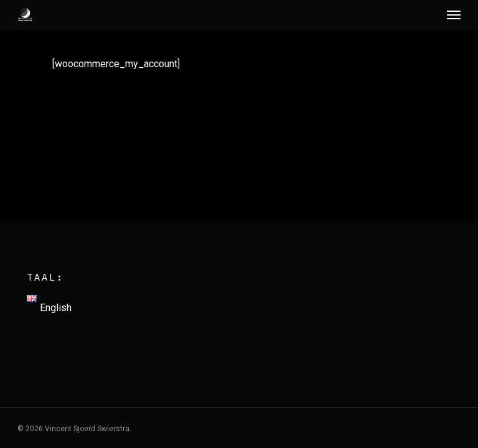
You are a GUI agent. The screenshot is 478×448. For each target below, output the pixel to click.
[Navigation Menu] (454, 15)
